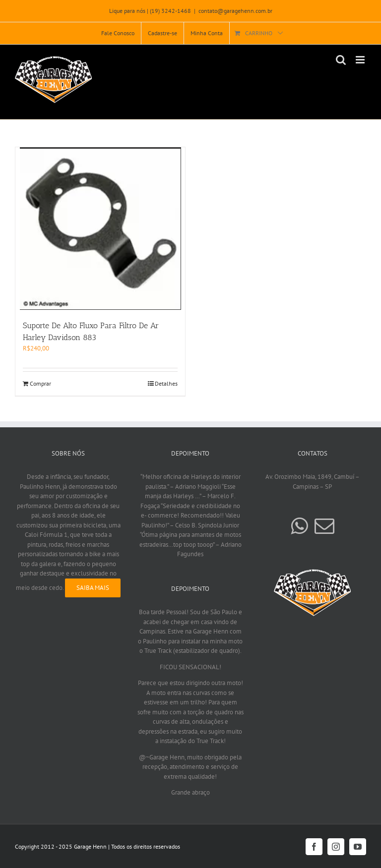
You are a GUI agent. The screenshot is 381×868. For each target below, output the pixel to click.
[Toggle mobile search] (341, 60)
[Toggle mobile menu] (361, 60)
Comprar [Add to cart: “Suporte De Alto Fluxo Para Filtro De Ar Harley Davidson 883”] (40, 383)
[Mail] (324, 526)
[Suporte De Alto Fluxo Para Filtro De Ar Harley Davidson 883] (100, 229)
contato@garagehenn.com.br (235, 11)
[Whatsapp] (299, 526)
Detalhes (166, 383)
